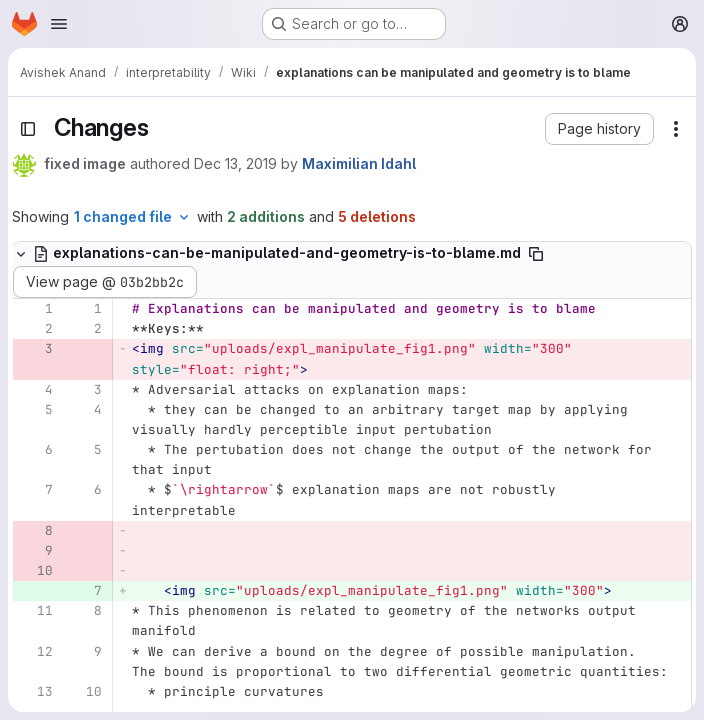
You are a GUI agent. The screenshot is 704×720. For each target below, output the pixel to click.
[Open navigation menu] (59, 24)
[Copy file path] (536, 254)
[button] (599, 129)
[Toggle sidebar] (28, 129)
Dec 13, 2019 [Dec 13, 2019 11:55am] (235, 163)
